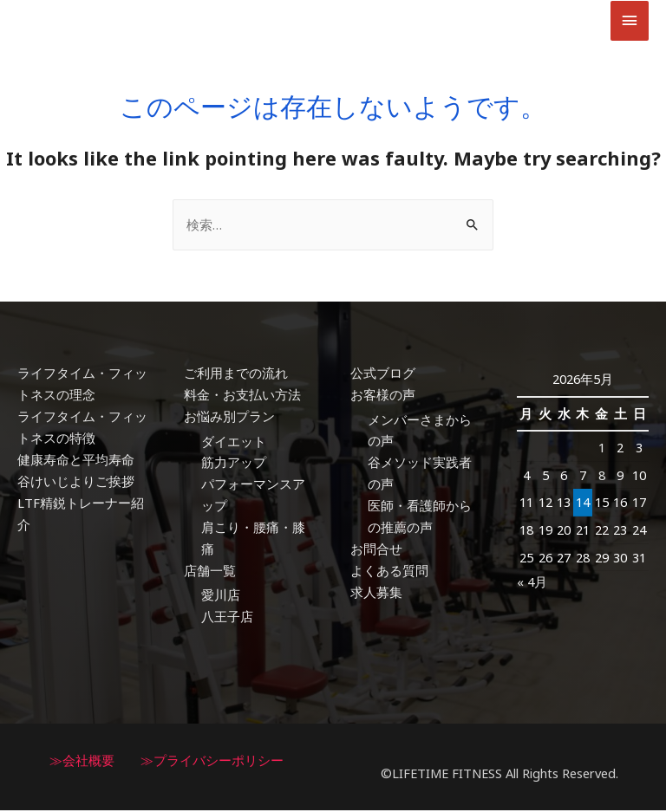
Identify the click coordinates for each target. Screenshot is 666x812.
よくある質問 (389, 572)
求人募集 (376, 594)
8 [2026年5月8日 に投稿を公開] (602, 477)
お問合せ (376, 550)
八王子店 (227, 618)
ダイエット (234, 443)
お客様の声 (383, 397)
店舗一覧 (210, 572)
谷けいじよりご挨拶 (76, 483)
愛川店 (221, 597)
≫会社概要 (82, 762)
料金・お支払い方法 (242, 397)
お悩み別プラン (229, 419)
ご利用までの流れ (236, 375)
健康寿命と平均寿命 (76, 461)
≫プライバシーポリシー (212, 762)
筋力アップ (234, 464)
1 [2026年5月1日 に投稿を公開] (602, 450)
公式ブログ (383, 375)
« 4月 (532, 584)
